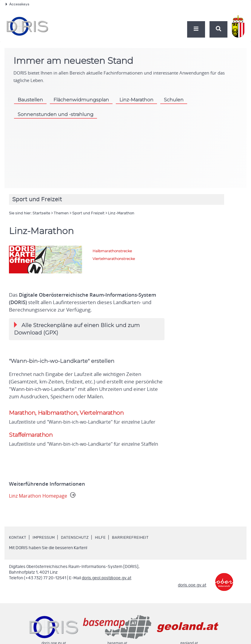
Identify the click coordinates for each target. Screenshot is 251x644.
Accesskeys (17, 4)
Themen (61, 213)
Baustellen (31, 100)
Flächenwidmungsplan (83, 100)
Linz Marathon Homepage (43, 497)
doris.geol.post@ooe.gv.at (107, 579)
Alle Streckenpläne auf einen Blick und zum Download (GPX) (77, 329)
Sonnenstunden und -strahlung (56, 114)
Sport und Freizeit (88, 213)
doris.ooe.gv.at (192, 586)
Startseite (41, 213)
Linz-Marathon (140, 100)
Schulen (179, 100)
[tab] (87, 329)
